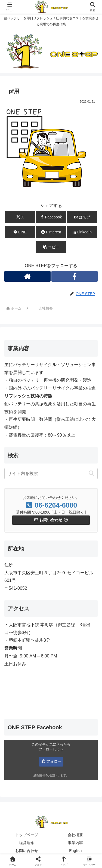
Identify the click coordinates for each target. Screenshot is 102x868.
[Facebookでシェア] (51, 217)
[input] (51, 474)
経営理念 (27, 843)
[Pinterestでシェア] (51, 232)
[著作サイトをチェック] (27, 276)
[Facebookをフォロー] (75, 276)
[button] (51, 247)
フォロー (54, 761)
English (75, 851)
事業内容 (75, 843)
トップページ (27, 835)
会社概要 (75, 835)
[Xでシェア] (20, 217)
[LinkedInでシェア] (82, 232)
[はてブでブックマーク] (82, 217)
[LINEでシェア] (20, 232)
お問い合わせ (27, 851)
